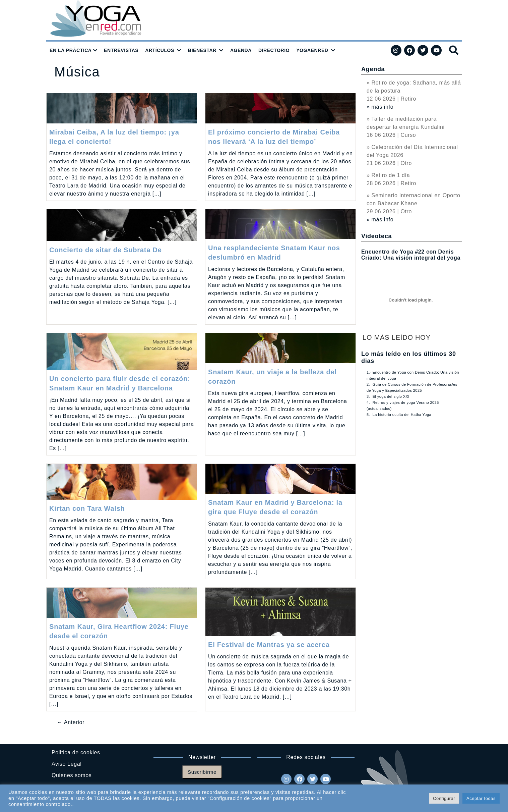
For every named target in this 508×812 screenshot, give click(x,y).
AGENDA (241, 50)
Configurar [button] (444, 798)
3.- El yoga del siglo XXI (388, 396)
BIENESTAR (202, 50)
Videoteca (376, 236)
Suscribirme (202, 772)
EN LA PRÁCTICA (71, 50)
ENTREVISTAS (121, 50)
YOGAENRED (312, 50)
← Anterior (71, 722)
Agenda (373, 69)
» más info (380, 107)
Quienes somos (72, 775)
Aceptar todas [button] (481, 798)
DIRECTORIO (274, 50)
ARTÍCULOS (160, 50)
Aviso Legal (67, 764)
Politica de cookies (76, 752)
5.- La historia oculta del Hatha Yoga (399, 415)
